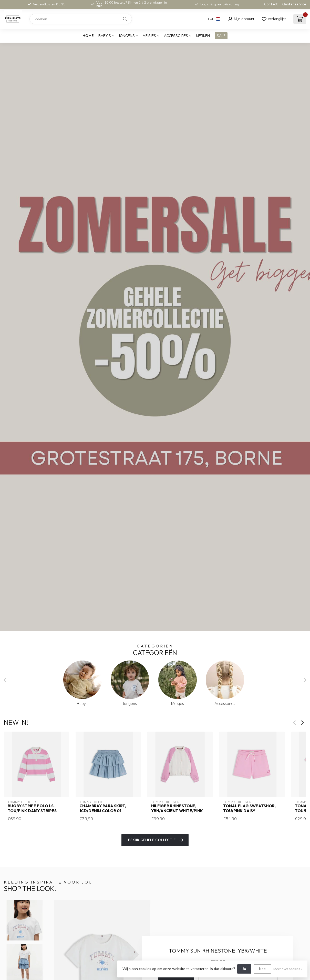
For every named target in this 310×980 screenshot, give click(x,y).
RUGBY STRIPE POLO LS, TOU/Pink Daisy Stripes (32, 809)
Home (88, 36)
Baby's (105, 36)
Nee (262, 969)
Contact (271, 4)
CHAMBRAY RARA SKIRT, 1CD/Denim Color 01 (103, 809)
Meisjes (149, 36)
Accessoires (176, 36)
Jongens (127, 36)
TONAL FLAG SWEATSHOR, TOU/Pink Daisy (249, 809)
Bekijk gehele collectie (156, 840)
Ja (244, 969)
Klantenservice (294, 4)
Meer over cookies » (288, 969)
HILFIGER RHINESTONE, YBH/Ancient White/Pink (177, 809)
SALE (221, 36)
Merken (203, 36)
